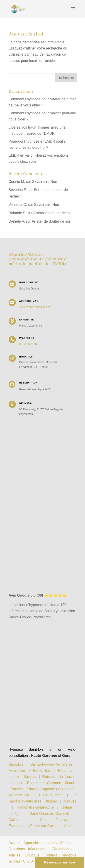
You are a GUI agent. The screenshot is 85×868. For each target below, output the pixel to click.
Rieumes (65, 770)
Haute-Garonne (44, 756)
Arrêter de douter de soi (52, 213)
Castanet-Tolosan (54, 820)
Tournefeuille (19, 795)
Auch (68, 826)
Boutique (32, 855)
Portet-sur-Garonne (46, 826)
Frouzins (17, 789)
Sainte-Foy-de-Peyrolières (51, 764)
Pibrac (32, 789)
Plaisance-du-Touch (58, 777)
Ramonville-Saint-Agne (35, 807)
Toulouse (69, 801)
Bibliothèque (62, 849)
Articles (15, 855)
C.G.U (28, 861)
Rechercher (66, 78)
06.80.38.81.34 (28, 344)
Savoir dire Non (45, 182)
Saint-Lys (16, 764)
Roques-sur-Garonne (44, 783)
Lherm (14, 777)
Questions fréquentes (27, 849)
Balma (67, 807)
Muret (69, 783)
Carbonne (17, 820)
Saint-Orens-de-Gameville (51, 814)
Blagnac (51, 801)
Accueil (15, 843)
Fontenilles (42, 770)
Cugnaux (48, 789)
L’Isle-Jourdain (53, 795)
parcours (50, 843)
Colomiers (66, 789)
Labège (15, 814)
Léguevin (16, 783)
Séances (67, 843)
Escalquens (18, 826)
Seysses (30, 777)
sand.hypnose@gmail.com (35, 307)
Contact (51, 855)
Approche (31, 843)
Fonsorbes (17, 770)
